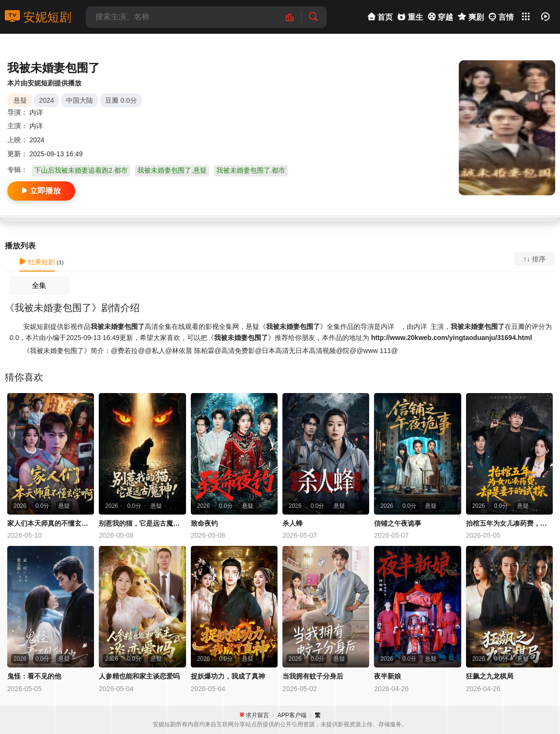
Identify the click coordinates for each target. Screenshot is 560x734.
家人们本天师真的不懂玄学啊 (51, 523)
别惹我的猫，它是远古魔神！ (142, 523)
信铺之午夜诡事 (398, 523)
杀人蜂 (293, 523)
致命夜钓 (204, 523)
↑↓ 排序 (534, 259)
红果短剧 (37, 262)
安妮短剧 (38, 17)
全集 (39, 285)
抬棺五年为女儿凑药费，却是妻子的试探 (509, 523)
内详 (36, 112)
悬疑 (20, 100)
